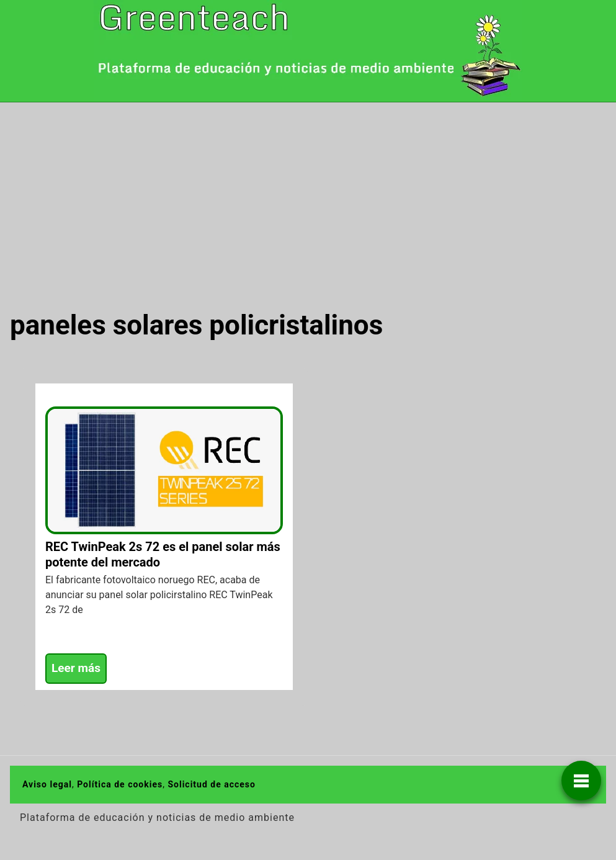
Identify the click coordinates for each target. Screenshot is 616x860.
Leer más (76, 668)
